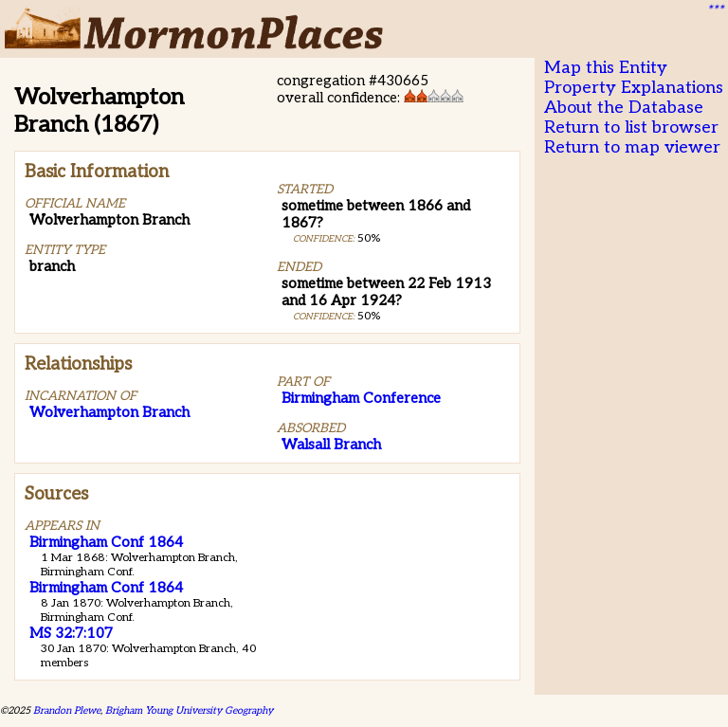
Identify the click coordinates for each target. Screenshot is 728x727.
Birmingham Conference (361, 398)
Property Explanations (634, 88)
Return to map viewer (632, 147)
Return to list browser (631, 127)
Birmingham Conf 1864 (106, 542)
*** (715, 10)
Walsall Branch (331, 445)
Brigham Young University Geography (189, 710)
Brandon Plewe (67, 710)
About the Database (624, 108)
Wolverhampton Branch (109, 412)
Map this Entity (606, 68)
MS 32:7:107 (71, 633)
